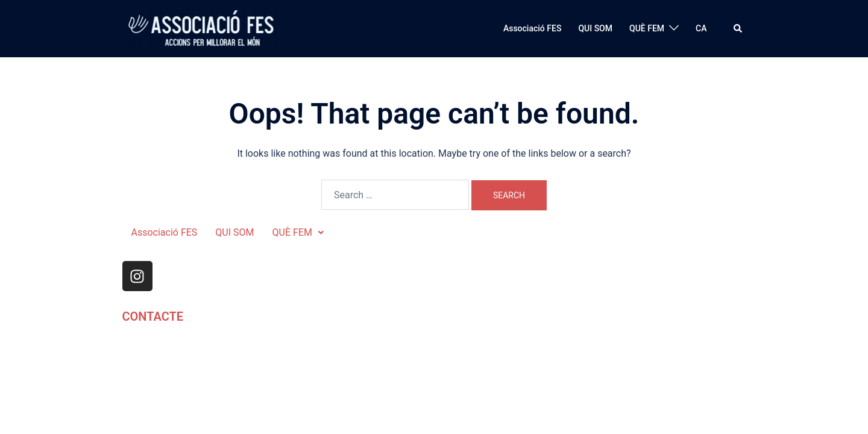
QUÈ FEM (647, 28)
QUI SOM (595, 28)
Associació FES (532, 28)
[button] (738, 28)
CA (701, 28)
